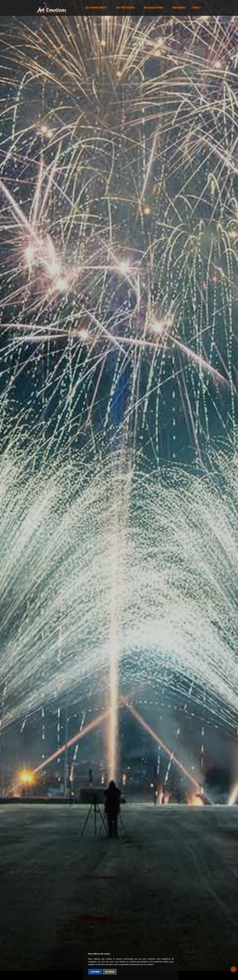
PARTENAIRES (179, 8)
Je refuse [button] (110, 972)
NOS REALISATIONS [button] (154, 8)
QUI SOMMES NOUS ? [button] (96, 8)
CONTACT (196, 8)
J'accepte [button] (95, 972)
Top (233, 969)
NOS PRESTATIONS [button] (126, 8)
